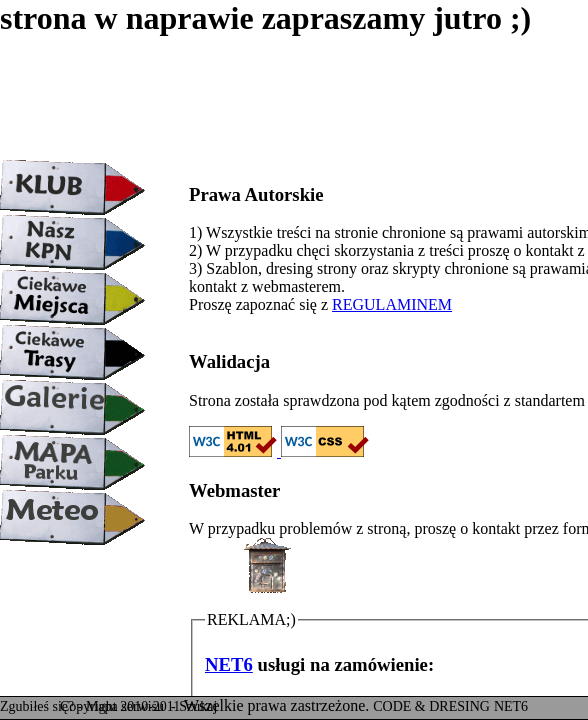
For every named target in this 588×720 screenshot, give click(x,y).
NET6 (229, 664)
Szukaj (198, 706)
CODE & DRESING (431, 706)
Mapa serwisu (127, 706)
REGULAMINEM (392, 304)
